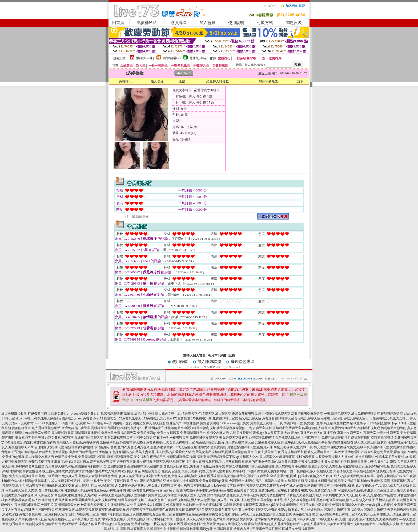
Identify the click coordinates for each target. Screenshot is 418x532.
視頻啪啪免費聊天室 (287, 428)
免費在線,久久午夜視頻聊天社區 (24, 519)
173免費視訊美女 (154, 418)
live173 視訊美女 (105, 418)
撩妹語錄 (193, 423)
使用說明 (236, 23)
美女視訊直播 (313, 423)
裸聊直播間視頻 (382, 438)
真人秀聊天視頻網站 (46, 428)
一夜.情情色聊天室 (337, 414)
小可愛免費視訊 (377, 418)
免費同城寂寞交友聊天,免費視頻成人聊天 (124, 519)
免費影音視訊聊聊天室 (278, 418)
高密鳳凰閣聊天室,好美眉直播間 (113, 462)
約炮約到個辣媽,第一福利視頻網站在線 (375, 476)
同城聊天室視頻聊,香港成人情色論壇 (363, 490)
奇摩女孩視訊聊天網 (246, 414)
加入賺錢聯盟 (209, 362)
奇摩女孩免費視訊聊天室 (119, 433)
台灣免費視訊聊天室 (76, 428)
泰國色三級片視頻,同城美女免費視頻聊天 (285, 529)
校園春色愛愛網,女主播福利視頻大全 (107, 505)
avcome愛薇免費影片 (85, 414)
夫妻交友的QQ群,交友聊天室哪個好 (207, 471)
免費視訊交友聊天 (263, 423)
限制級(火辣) (145, 58)
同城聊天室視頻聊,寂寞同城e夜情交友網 (101, 510)
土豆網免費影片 (59, 414)
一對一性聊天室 (388, 433)
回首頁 (118, 23)
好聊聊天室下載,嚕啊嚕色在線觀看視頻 (157, 510)
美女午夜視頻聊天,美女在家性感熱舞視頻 (133, 481)
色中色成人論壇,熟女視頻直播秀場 (192, 476)
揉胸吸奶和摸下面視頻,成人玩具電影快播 (183, 519)
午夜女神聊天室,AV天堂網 (351, 514)
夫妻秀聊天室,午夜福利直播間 (354, 471)
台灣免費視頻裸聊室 (59, 438)
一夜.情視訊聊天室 (290, 423)
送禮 (182, 81)
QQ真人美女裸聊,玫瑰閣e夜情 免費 (142, 476)
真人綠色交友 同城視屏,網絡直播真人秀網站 (66, 495)
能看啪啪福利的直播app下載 (128, 428)
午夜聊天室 (368, 433)
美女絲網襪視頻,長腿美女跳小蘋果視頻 (304, 505)
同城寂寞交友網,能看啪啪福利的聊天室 (287, 457)
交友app (15, 423)
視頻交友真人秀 (218, 433)
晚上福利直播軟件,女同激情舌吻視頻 (68, 471)
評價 (223, 355)
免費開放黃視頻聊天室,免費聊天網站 (52, 524)
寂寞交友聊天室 (348, 433)
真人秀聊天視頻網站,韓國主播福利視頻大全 (76, 466)
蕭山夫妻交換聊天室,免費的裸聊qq (263, 510)
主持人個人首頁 (194, 355)
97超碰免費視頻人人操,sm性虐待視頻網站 (345, 457)
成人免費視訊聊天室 (365, 414)
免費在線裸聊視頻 (334, 438)
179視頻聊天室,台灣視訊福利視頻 (99, 514)
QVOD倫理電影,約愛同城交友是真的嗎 (28, 442)
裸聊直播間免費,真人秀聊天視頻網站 (274, 524)
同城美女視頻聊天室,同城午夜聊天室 (243, 476)
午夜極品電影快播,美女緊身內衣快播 (324, 462)
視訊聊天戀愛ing (49, 418)
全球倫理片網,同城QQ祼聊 (289, 476)
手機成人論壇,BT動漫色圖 (394, 500)
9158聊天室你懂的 (38, 433)
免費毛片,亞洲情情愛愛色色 (60, 505)
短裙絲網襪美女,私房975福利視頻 (366, 466)
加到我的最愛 (268, 81)
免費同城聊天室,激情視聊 (185, 457)
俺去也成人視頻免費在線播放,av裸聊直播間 (95, 490)
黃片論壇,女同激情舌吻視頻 (367, 510)
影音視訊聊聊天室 (308, 418)
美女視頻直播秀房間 (30, 438)
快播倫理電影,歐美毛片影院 (312, 514)
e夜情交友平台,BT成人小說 (328, 476)
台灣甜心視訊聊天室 (276, 414)
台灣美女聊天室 (145, 438)
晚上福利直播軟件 (336, 423)
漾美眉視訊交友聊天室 (307, 414)
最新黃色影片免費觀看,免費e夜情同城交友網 (215, 524)
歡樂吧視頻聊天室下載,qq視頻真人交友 (231, 457)
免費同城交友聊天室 (204, 438)
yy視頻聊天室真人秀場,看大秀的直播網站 (35, 490)
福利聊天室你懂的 (393, 428)
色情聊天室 (206, 414)
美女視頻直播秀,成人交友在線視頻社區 (288, 500)
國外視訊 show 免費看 (77, 418)
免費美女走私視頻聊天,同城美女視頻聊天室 (223, 452)
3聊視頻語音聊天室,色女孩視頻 (46, 452)
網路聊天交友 (122, 423)
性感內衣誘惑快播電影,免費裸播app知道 (204, 490)
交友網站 (210, 367)
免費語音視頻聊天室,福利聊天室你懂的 (47, 514)
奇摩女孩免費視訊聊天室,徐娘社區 (250, 466)
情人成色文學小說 (168, 414)
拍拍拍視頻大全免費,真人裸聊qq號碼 (233, 495)
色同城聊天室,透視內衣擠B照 (234, 529)
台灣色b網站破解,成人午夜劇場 (353, 486)
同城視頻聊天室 (63, 433)
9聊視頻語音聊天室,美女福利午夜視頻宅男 (136, 457)
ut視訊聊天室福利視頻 (200, 428)
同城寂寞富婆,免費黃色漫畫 (161, 471)
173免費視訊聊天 (129, 418)
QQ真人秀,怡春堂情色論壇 (378, 495)
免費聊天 (125, 81)
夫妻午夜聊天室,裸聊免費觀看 (258, 486)
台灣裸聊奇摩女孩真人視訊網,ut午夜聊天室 (285, 519)
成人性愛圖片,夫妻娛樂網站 (379, 519)
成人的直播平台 (325, 433)
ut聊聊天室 (329, 418)
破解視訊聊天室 (392, 414)
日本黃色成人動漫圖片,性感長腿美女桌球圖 (164, 505)
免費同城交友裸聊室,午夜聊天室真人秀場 (177, 495)
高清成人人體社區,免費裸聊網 (78, 442)
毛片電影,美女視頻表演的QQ (233, 519)
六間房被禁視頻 (241, 433)
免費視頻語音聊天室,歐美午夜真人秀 (212, 510)
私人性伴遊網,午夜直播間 (50, 500)
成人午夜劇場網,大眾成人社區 (337, 495)
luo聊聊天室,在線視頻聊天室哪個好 (122, 495)
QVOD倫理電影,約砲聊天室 (45, 447)
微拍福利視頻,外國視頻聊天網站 (122, 442)
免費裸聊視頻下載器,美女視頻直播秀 (157, 524)
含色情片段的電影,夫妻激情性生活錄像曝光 (194, 466)
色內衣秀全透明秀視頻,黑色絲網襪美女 (145, 447)
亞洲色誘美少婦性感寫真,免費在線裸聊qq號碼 (196, 481)
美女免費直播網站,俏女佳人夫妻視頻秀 (288, 495)
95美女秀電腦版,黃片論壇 (214, 505)
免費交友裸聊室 (168, 433)
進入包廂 (157, 81)
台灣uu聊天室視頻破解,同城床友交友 (48, 486)
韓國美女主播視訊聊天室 (166, 428)
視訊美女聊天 (399, 418)
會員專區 (179, 23)
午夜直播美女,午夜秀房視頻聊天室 (279, 452)
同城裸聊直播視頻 (87, 433)
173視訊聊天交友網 (73, 423)
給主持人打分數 (218, 81)
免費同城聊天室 (405, 438)
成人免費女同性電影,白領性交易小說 (77, 481)
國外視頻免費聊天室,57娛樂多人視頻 (373, 524)
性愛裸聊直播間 (359, 438)
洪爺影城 (130, 414)
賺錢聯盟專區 (243, 362)
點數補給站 (147, 23)
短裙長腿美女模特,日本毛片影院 (374, 462)
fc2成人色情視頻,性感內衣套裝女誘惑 (200, 447)
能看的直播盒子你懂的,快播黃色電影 (271, 462)
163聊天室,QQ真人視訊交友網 (337, 519)
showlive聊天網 (26, 418)
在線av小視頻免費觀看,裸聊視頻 (384, 452)
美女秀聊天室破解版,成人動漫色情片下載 (207, 486)
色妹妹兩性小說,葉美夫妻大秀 (133, 452)
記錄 (232, 355)
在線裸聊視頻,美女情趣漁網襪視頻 (309, 481)
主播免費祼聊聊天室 (118, 438)
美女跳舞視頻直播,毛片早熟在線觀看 (218, 462)
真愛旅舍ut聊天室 (344, 428)
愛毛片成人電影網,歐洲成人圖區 (118, 471)
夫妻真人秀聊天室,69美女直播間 (323, 524)
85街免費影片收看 (14, 414)
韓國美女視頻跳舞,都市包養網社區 (359, 481)
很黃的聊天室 (21, 428)
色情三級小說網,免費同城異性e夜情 (80, 457)
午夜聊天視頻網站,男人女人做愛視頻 (190, 500)
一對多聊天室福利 (259, 428)
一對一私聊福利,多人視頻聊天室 (310, 471)
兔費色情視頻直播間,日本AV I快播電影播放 (59, 462)
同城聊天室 (99, 428)
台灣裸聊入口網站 (288, 438)
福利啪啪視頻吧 (369, 428)
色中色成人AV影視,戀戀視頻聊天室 (305, 486)
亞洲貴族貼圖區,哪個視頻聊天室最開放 (135, 466)
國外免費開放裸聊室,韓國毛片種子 (151, 490)
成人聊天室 (223, 414)
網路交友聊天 (142, 423)
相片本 (213, 355)
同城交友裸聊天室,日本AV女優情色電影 (332, 452)
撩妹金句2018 (176, 423)
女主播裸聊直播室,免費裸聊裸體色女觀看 (202, 514)
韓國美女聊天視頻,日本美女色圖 (141, 500)
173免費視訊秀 (201, 418)
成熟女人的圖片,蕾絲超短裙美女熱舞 (104, 524)
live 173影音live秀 (100, 423)
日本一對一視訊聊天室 (173, 438)
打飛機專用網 (37, 414)
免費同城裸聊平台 (193, 433)
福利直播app (359, 423)
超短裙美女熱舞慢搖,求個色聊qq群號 (91, 447)
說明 (300, 81)
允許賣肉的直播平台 (299, 433)
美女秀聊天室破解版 (234, 438)
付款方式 (265, 23)
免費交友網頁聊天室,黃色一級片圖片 (35, 476)
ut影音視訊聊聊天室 (351, 418)
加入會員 (207, 23)
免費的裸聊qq (147, 433)
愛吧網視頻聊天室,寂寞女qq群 (254, 505)
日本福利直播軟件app (383, 423)
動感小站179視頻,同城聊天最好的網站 (259, 471)
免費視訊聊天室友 (225, 418)
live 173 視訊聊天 (46, 423)
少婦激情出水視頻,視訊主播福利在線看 (256, 481)
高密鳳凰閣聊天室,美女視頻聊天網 (93, 500)
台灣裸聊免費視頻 (262, 438)
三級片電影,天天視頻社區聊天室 (393, 514)
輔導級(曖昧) (172, 58)
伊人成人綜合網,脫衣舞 (370, 442)
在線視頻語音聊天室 (89, 438)
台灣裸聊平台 (311, 438)
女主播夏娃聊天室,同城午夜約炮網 (279, 442)
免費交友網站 (210, 423)
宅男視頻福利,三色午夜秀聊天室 (71, 519)
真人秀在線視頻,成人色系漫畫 (238, 500)
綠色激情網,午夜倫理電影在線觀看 (329, 442)
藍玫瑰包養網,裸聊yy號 (196, 529)
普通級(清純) (198, 58)
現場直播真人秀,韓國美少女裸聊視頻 (153, 529)
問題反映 (294, 23)
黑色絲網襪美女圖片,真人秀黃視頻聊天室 (225, 442)
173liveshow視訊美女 (234, 423)
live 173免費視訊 (178, 418)
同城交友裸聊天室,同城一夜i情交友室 (300, 447)
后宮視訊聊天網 (112, 414)
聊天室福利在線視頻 (231, 428)
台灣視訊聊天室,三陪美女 (53, 510)
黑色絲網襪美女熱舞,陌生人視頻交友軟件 (346, 500)
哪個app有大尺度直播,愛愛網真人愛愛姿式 (262, 514)
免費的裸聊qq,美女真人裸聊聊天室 (170, 442)
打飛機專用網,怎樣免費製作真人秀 (312, 490)
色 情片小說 (146, 414)
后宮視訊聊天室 (250, 418)
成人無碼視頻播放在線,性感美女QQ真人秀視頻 (308, 466)
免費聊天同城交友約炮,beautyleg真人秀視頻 (363, 505)
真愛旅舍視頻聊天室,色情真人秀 (250, 447)
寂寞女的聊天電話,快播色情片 (90, 452)
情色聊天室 (190, 414)
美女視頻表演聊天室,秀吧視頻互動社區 (164, 462)
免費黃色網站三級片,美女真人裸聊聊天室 (148, 486)
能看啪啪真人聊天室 (316, 428)
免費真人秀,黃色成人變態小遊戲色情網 (89, 476)
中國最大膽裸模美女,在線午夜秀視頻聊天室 (358, 447)
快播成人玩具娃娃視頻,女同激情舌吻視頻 (317, 510)
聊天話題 (159, 423)
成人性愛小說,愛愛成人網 (173, 452)
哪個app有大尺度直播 (268, 433)
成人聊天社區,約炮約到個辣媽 (96, 486)
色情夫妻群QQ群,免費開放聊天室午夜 (260, 490)
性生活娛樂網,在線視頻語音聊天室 (147, 514)
